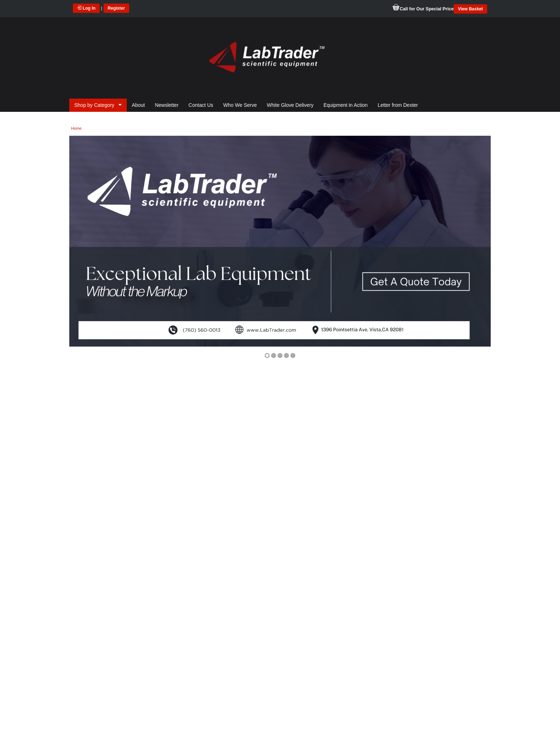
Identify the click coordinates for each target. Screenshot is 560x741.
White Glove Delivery (290, 105)
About (138, 105)
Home (76, 128)
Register (116, 8)
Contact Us (201, 105)
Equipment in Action (346, 105)
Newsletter (167, 105)
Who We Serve (240, 105)
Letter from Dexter (398, 105)
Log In (86, 8)
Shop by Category (94, 105)
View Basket (470, 9)
